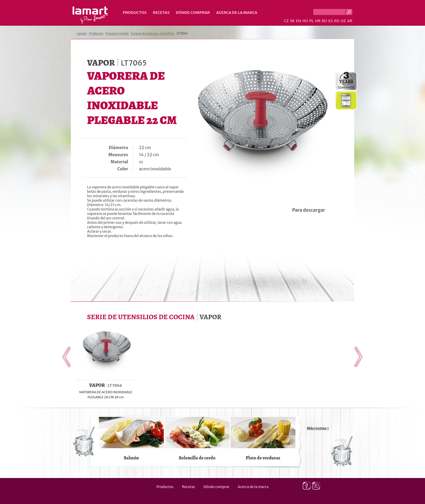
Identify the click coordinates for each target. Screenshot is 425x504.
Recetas (161, 13)
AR (350, 21)
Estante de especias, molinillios (153, 34)
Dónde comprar (193, 13)
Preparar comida (117, 34)
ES (331, 21)
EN (299, 21)
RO (337, 21)
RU (324, 21)
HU (305, 21)
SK (292, 21)
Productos (135, 13)
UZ (343, 21)
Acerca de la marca (237, 13)
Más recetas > (318, 428)
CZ (286, 21)
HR (318, 21)
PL (312, 21)
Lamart (90, 15)
